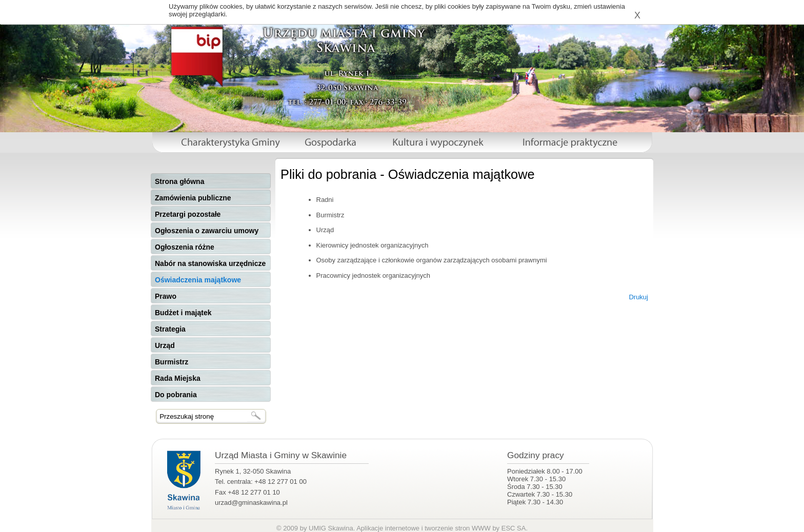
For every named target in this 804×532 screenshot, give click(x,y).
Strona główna (179, 181)
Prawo (166, 296)
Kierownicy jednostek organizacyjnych (373, 245)
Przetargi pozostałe (188, 214)
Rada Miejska (178, 378)
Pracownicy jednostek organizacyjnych (374, 275)
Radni (325, 200)
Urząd (165, 345)
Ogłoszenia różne (185, 247)
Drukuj (638, 297)
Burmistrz (172, 362)
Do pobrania (176, 395)
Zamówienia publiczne (193, 198)
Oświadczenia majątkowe (198, 280)
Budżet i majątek (183, 313)
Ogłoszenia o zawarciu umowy (207, 231)
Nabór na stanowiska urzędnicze (210, 263)
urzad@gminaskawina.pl (251, 503)
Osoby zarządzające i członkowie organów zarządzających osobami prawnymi (432, 260)
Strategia (170, 329)
